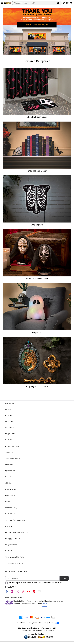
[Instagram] (12, 592)
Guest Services (10, 495)
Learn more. (45, 604)
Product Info (10, 440)
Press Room (9, 465)
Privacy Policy (33, 623)
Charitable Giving (11, 508)
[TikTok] (23, 592)
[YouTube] (28, 592)
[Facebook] (7, 592)
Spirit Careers (10, 471)
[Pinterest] (34, 592)
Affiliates (8, 483)
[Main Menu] (2, 3)
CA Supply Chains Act (13, 539)
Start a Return (10, 428)
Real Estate (9, 477)
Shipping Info (10, 434)
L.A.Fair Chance (11, 551)
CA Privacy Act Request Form (15, 520)
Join (64, 578)
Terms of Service (21, 623)
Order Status (10, 415)
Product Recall (10, 514)
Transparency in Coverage (14, 563)
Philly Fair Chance (11, 545)
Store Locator (10, 452)
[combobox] (33, 3)
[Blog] (39, 592)
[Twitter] (18, 592)
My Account (9, 409)
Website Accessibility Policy (15, 557)
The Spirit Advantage (13, 458)
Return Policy (10, 421)
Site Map (8, 502)
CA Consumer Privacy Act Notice (16, 532)
